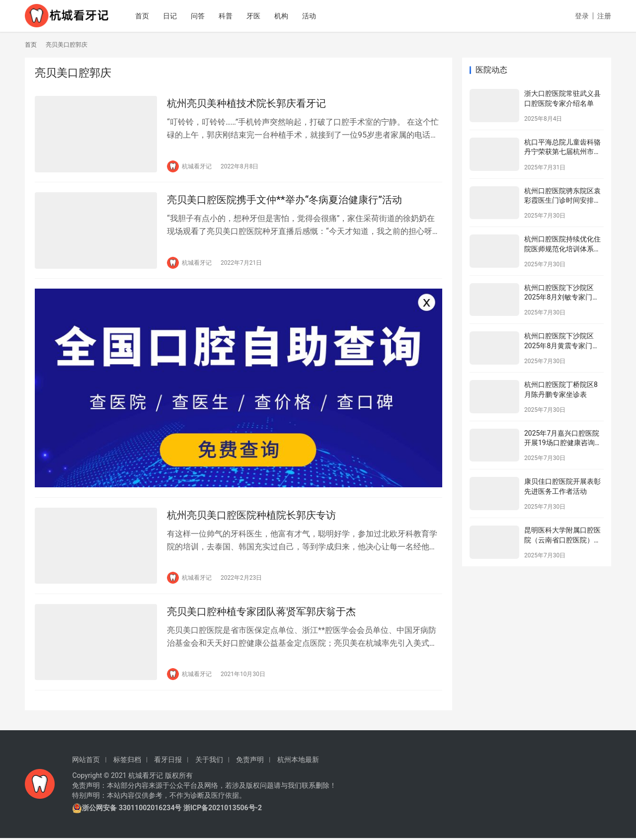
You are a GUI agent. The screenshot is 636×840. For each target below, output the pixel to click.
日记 (174, 16)
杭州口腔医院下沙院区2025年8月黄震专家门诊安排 (562, 345)
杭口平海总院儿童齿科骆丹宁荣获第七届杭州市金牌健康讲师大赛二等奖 (562, 152)
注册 (604, 16)
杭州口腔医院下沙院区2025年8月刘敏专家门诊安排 (562, 297)
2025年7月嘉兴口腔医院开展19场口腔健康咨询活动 (563, 443)
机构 (286, 16)
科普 (230, 16)
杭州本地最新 (298, 762)
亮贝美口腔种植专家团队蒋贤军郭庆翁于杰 (261, 613)
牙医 (258, 16)
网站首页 (86, 762)
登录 (582, 16)
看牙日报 (168, 762)
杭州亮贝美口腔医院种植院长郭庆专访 (251, 516)
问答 (202, 16)
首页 (147, 16)
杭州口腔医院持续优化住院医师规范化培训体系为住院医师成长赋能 (562, 249)
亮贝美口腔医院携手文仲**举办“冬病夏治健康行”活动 (284, 200)
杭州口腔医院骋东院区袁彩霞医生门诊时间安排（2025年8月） (562, 200)
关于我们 (209, 762)
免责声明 (250, 762)
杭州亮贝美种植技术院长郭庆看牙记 (246, 103)
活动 (314, 16)
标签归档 (127, 762)
